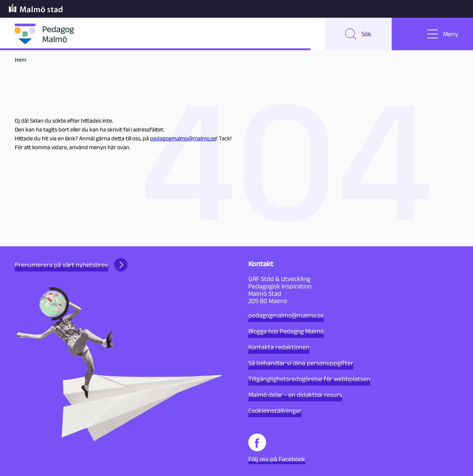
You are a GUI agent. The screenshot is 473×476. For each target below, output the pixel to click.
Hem (21, 60)
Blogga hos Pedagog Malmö (286, 331)
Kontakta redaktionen (279, 347)
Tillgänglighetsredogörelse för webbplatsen (309, 379)
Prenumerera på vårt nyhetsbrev (71, 265)
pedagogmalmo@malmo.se (183, 138)
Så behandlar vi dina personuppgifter (301, 363)
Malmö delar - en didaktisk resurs (295, 395)
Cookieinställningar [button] (275, 411)
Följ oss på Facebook (277, 448)
